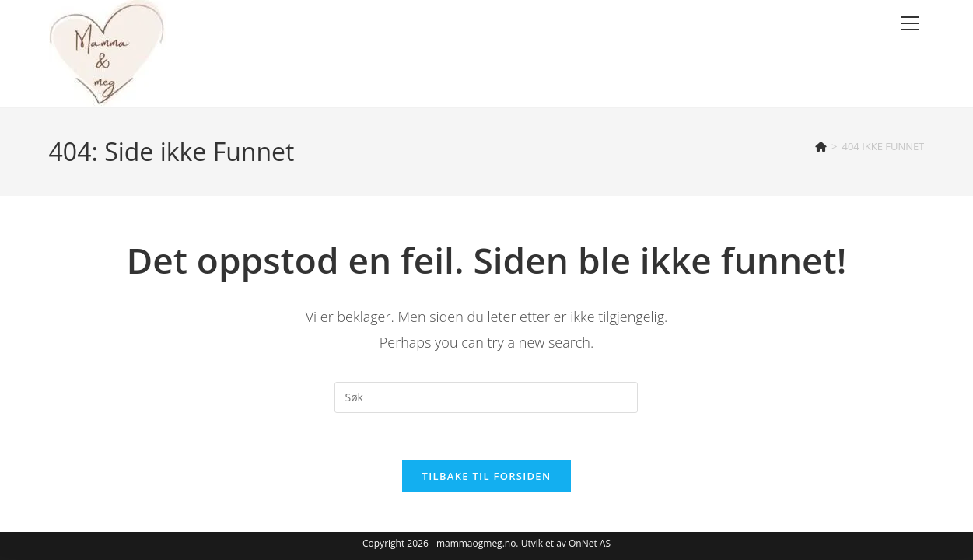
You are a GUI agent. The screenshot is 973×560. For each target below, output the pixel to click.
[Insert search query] (486, 397)
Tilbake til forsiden (487, 476)
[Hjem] (821, 146)
